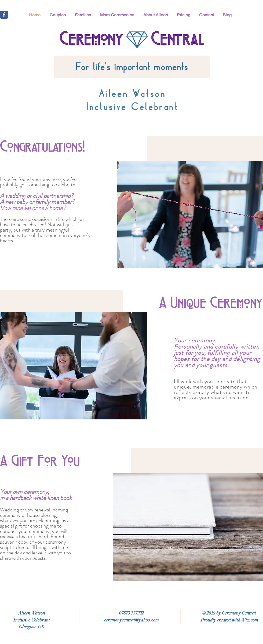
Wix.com (250, 620)
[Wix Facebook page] (4, 15)
